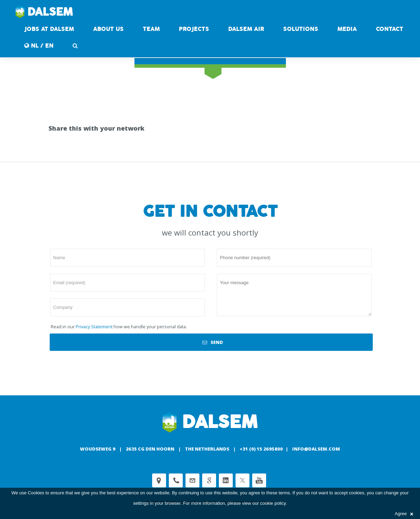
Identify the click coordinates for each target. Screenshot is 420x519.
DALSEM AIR (246, 29)
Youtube (259, 480)
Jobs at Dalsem (49, 29)
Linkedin (226, 480)
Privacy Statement (94, 327)
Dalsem (44, 12)
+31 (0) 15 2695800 (261, 449)
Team (151, 29)
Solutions (301, 29)
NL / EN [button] (39, 46)
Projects (194, 29)
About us (108, 29)
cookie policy (273, 503)
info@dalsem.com (316, 449)
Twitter (242, 480)
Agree (404, 514)
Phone (176, 480)
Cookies (36, 493)
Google (209, 480)
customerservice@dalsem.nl (192, 480)
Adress (159, 480)
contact (390, 29)
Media (347, 29)
